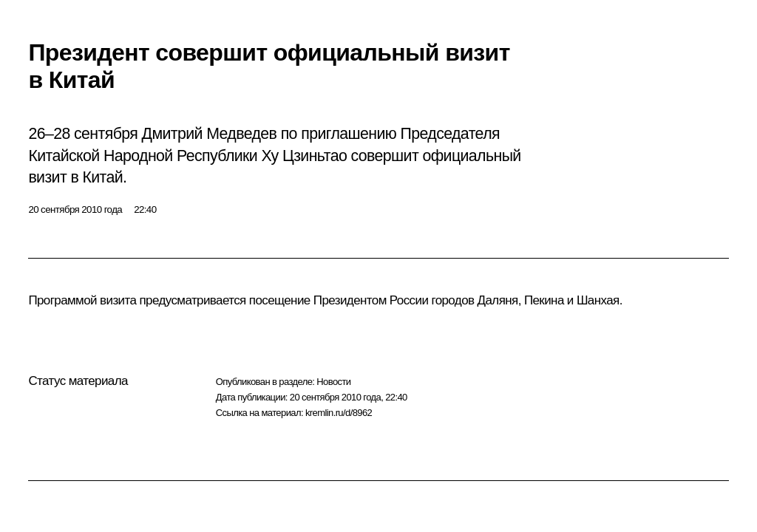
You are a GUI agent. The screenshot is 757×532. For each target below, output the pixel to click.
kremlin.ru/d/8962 (339, 413)
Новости (333, 382)
